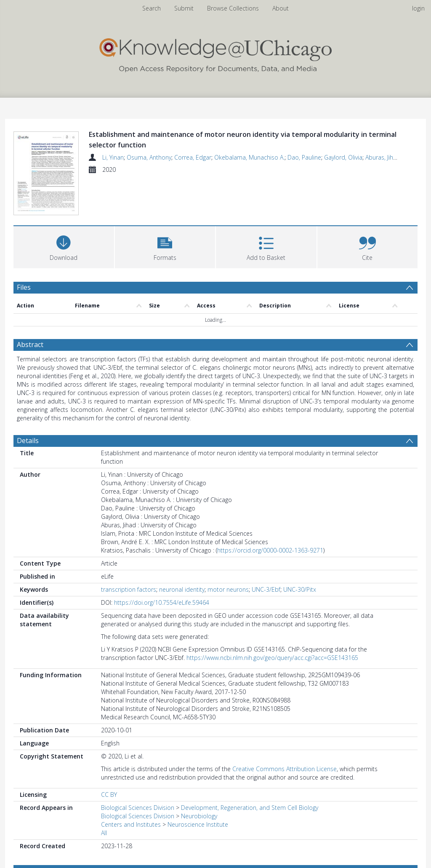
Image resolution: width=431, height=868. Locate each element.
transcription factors (129, 591)
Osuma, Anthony (149, 157)
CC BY (109, 796)
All (104, 834)
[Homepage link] (215, 53)
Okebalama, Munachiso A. (249, 157)
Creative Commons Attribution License (285, 770)
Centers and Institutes (131, 826)
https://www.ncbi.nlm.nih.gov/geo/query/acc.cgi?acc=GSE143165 (272, 659)
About (281, 8)
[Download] (64, 247)
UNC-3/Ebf (266, 591)
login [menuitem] (418, 8)
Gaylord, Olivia (343, 157)
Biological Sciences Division (138, 809)
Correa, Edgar (193, 157)
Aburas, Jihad (383, 157)
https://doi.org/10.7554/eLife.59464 (162, 604)
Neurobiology (199, 817)
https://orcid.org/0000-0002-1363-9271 (270, 552)
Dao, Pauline (304, 157)
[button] (165, 247)
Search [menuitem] (152, 8)
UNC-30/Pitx (300, 591)
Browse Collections (233, 8)
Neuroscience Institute (198, 826)
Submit (184, 8)
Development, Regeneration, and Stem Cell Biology (250, 809)
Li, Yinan (113, 157)
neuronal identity (182, 591)
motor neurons (228, 591)
